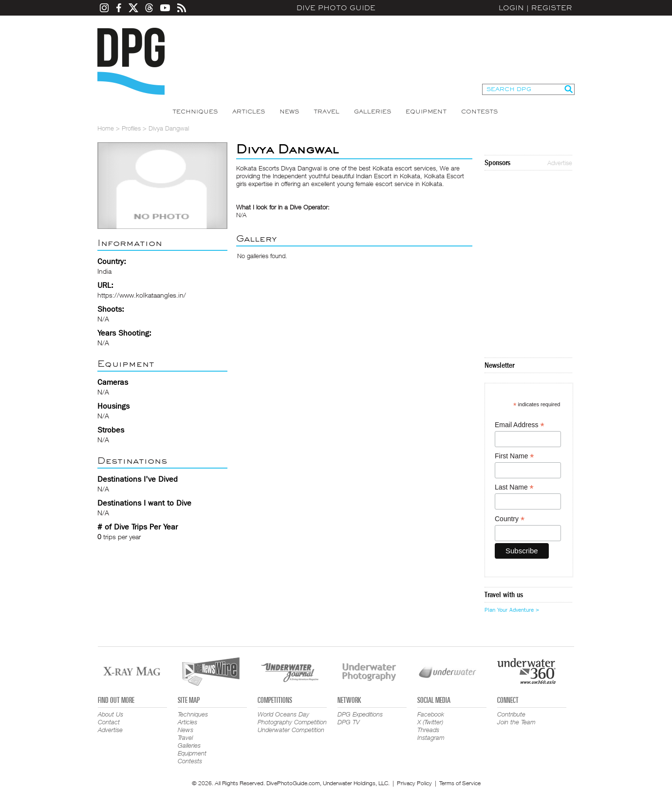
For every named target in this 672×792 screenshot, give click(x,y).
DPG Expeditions (360, 714)
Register (552, 8)
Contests (479, 112)
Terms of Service (460, 783)
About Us (111, 714)
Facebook (431, 714)
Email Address (520, 425)
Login (511, 8)
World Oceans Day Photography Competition (292, 718)
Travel (327, 112)
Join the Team (516, 722)
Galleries (373, 112)
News (289, 112)
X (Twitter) (430, 722)
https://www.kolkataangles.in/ (142, 295)
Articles (249, 112)
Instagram (431, 737)
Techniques (195, 112)
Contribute (511, 714)
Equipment (426, 112)
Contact (109, 722)
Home (106, 128)
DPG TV (349, 722)
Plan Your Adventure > (512, 610)
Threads (428, 730)
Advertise (560, 163)
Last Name (514, 487)
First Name (514, 456)
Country (510, 519)
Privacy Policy (414, 783)
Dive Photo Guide (336, 8)
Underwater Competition (291, 730)
